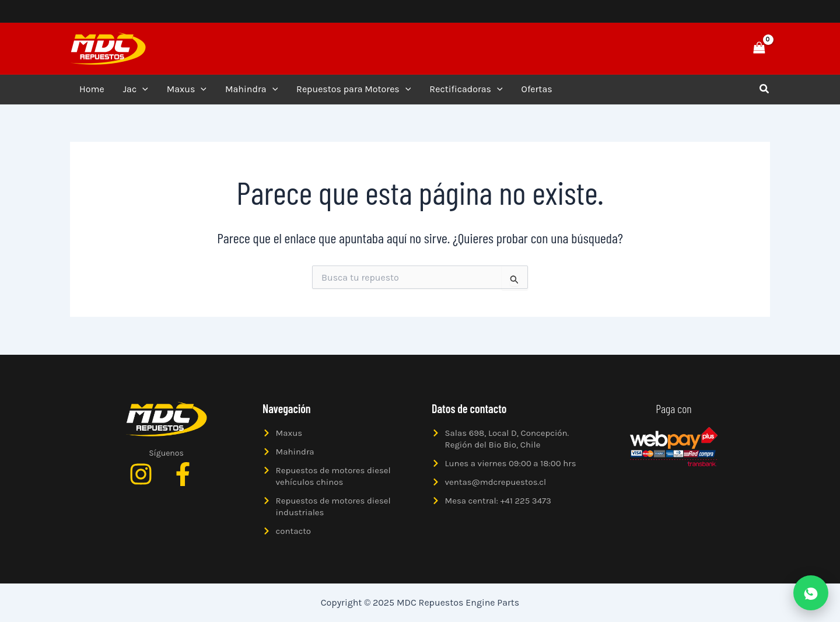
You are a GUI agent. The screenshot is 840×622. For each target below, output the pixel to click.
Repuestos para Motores (353, 89)
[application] (142, 89)
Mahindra (251, 89)
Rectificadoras (466, 89)
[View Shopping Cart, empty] (759, 48)
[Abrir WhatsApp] (811, 593)
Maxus (187, 89)
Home (92, 89)
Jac (136, 89)
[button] (719, 48)
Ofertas (537, 89)
